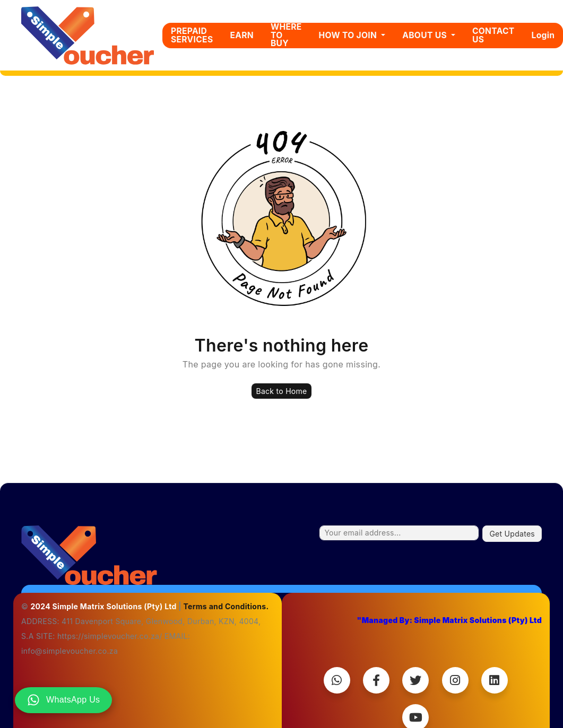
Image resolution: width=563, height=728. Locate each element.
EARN (242, 35)
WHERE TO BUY (286, 35)
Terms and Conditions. (226, 606)
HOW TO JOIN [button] (349, 35)
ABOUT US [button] (426, 35)
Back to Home (281, 391)
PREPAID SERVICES (192, 35)
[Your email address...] (399, 533)
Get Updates (512, 534)
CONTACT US (493, 35)
